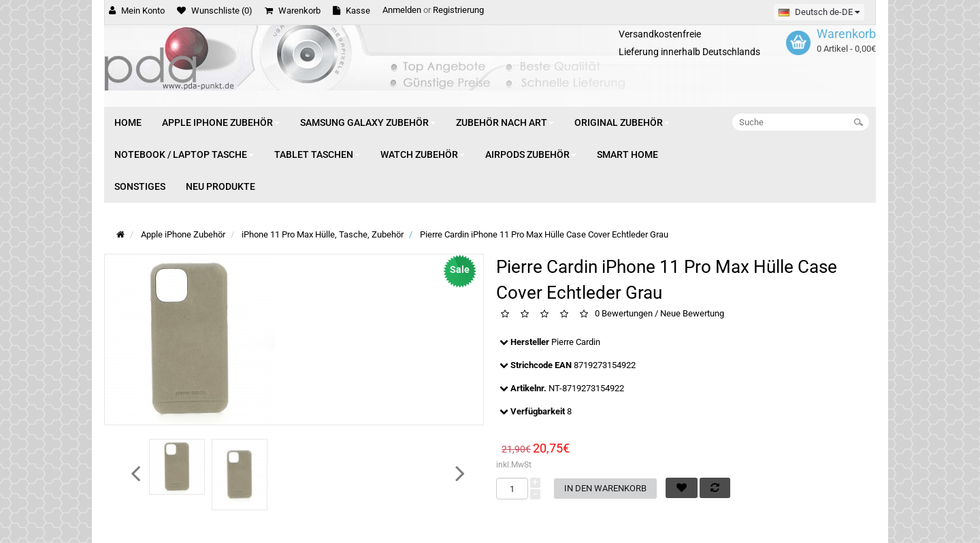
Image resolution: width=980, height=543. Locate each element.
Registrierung (458, 10)
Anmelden (402, 10)
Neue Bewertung (692, 314)
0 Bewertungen (624, 314)
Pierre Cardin (576, 342)
